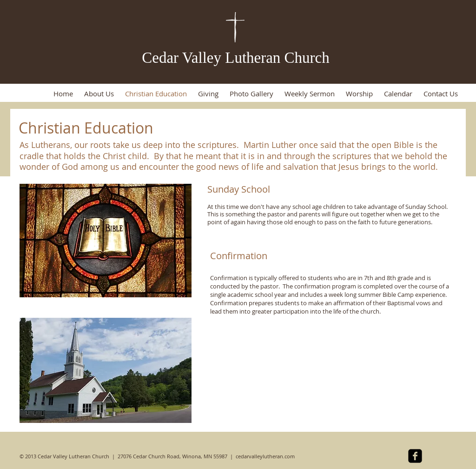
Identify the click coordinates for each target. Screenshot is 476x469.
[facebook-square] (415, 456)
